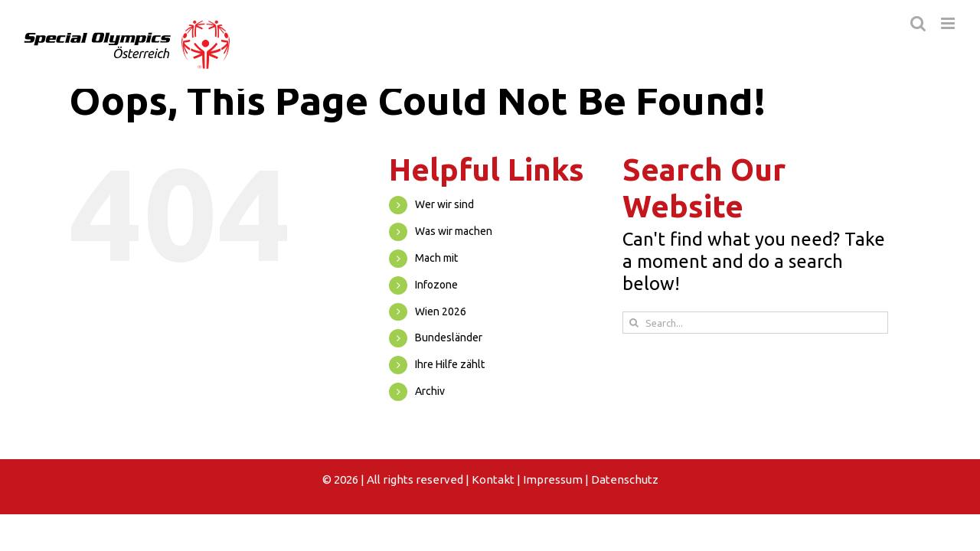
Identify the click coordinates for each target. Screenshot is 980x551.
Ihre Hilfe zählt (450, 364)
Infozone (436, 285)
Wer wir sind (444, 204)
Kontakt (493, 479)
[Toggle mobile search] (918, 23)
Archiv (430, 391)
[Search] (634, 323)
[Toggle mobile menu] (949, 23)
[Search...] (755, 323)
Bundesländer (449, 337)
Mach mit (436, 258)
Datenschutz (625, 479)
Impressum (553, 479)
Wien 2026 (441, 311)
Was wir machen (454, 231)
